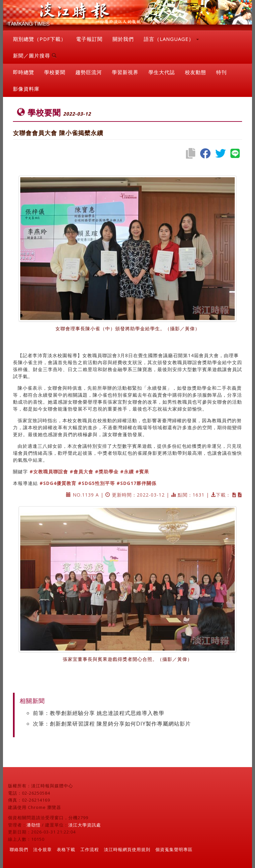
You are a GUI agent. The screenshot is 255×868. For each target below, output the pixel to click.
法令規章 (42, 849)
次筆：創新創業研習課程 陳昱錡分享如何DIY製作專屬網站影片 (112, 724)
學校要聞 (55, 72)
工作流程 (90, 849)
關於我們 (123, 39)
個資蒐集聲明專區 (174, 849)
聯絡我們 (19, 849)
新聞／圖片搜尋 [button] (35, 55)
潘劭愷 (34, 825)
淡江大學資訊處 (85, 825)
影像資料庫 (26, 89)
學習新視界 (125, 72)
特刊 (221, 72)
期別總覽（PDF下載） (40, 39)
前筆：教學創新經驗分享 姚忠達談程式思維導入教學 (99, 713)
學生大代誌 (162, 72)
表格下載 (66, 849)
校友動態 (196, 72)
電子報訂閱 (89, 39)
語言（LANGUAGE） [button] (171, 39)
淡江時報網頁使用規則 (127, 849)
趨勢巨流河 (89, 72)
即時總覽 (24, 72)
